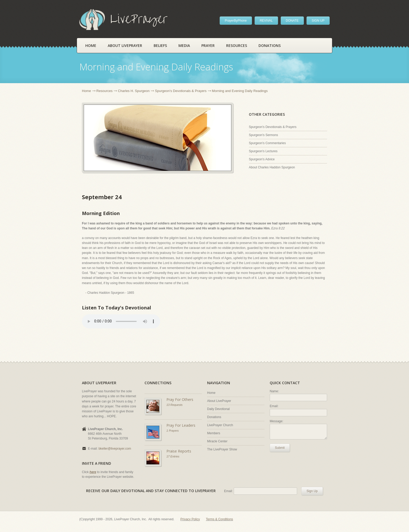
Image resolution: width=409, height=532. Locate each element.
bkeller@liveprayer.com (115, 449)
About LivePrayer (125, 45)
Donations (270, 45)
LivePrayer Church (220, 425)
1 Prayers (173, 431)
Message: (276, 421)
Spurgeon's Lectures (263, 151)
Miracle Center (217, 441)
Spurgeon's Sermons (263, 135)
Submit (280, 448)
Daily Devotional (218, 409)
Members (214, 433)
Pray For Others (180, 399)
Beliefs (160, 45)
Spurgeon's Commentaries (267, 143)
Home (91, 45)
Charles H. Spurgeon (134, 91)
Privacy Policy (190, 519)
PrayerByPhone (236, 21)
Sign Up (312, 491)
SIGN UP (318, 21)
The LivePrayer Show (222, 449)
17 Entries (173, 456)
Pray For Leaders (181, 425)
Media (184, 45)
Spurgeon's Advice (262, 159)
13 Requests (175, 405)
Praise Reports (179, 451)
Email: (274, 406)
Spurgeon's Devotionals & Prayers (181, 91)
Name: (274, 391)
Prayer (208, 45)
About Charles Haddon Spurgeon (272, 167)
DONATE (292, 21)
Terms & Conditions (219, 519)
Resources (237, 45)
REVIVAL (266, 21)
